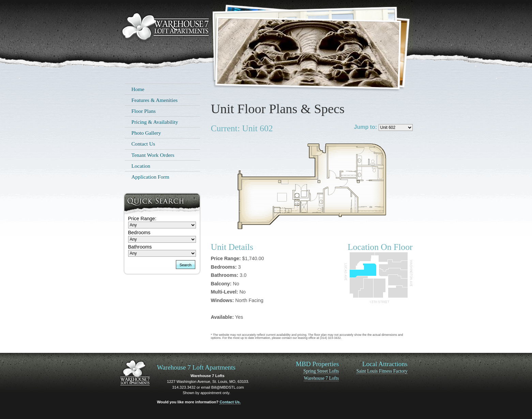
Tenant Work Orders (153, 155)
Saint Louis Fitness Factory (382, 371)
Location (141, 166)
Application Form (150, 177)
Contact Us (143, 144)
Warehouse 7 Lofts (321, 378)
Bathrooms (140, 247)
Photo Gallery (146, 133)
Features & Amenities (155, 100)
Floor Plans (144, 111)
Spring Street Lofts (321, 371)
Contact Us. (230, 402)
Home (138, 89)
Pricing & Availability (155, 122)
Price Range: (142, 219)
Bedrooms (139, 233)
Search (186, 265)
